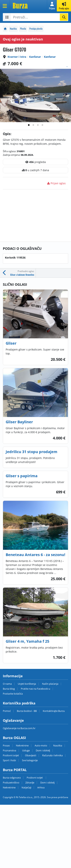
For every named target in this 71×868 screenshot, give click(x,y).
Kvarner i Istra (17, 57)
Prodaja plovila (36, 29)
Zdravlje (30, 783)
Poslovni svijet (11, 755)
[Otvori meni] (5, 6)
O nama (7, 684)
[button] (52, 6)
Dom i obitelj (43, 750)
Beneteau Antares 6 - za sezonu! (35, 555)
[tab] (29, 125)
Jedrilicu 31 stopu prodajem (32, 452)
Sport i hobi (9, 760)
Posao (6, 745)
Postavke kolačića (13, 694)
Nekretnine (22, 745)
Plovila (23, 29)
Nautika (13, 29)
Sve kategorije (30, 760)
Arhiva (41, 787)
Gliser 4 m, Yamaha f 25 (27, 641)
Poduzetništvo (11, 783)
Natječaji (26, 787)
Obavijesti (31, 755)
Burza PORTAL (15, 770)
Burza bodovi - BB (27, 711)
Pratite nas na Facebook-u (35, 689)
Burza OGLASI (14, 738)
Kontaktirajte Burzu (54, 711)
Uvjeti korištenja (27, 684)
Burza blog (9, 689)
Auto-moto (41, 745)
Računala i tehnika (52, 755)
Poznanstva (9, 750)
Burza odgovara (12, 778)
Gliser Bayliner (19, 422)
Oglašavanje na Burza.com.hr (19, 728)
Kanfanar (35, 57)
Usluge (26, 750)
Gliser (11, 343)
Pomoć (7, 711)
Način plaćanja (50, 684)
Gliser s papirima (22, 476)
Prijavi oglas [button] (56, 183)
